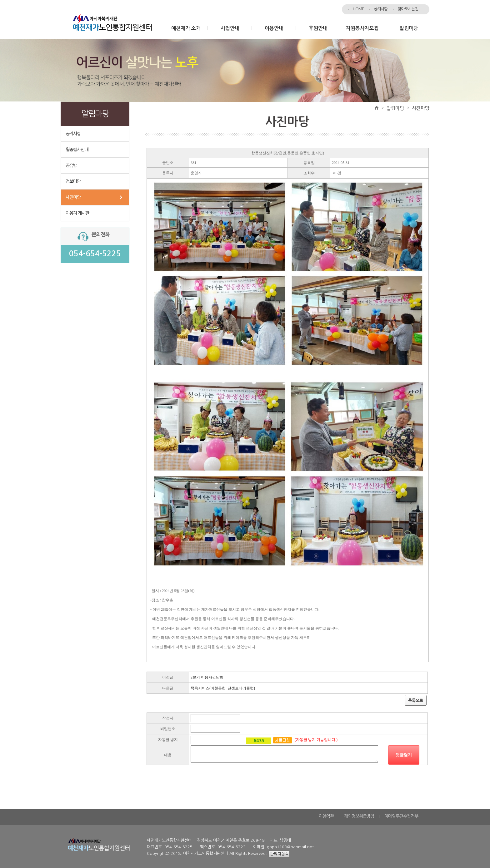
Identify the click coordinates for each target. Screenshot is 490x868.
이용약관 (326, 816)
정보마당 (73, 181)
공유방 (71, 165)
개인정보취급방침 (359, 816)
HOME (358, 9)
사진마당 (73, 197)
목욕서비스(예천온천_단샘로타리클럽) (223, 688)
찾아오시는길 (408, 9)
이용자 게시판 (77, 213)
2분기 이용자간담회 (207, 677)
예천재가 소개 (186, 28)
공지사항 (381, 9)
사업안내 (230, 28)
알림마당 (409, 28)
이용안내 (274, 28)
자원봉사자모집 (362, 28)
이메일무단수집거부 (401, 816)
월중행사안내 (77, 150)
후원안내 (318, 28)
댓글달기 (404, 755)
